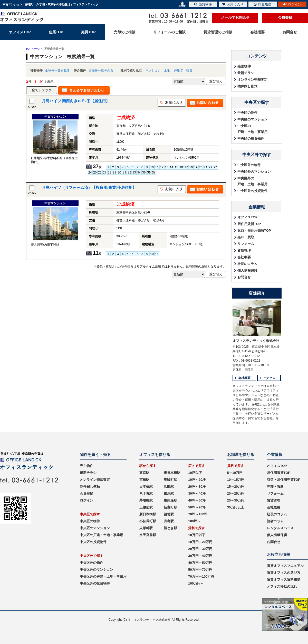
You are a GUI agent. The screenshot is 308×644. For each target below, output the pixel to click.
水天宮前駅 (148, 535)
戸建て (178, 70)
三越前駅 (146, 507)
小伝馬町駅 (148, 521)
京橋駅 (144, 480)
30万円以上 (236, 507)
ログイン (86, 500)
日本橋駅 (146, 487)
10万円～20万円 (200, 542)
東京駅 (144, 473)
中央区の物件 (247, 113)
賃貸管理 (244, 251)
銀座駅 (169, 493)
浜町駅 (169, 487)
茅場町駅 (146, 500)
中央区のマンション (252, 119)
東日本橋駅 (172, 473)
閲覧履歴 (263, 4)
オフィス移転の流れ (282, 586)
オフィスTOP (248, 217)
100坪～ (194, 521)
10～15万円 (236, 480)
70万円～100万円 (201, 576)
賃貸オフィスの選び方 (284, 573)
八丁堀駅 (146, 493)
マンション (153, 70)
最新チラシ (246, 73)
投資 (189, 70)
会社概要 (244, 257)
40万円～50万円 (200, 563)
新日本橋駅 (148, 514)
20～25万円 (236, 493)
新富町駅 (170, 507)
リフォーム (246, 244)
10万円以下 (197, 535)
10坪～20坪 (197, 480)
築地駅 (169, 514)
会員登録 (285, 17)
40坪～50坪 (197, 500)
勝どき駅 (170, 528)
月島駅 (169, 521)
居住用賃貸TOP (249, 224)
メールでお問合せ (235, 17)
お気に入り (233, 4)
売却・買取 (246, 237)
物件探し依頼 (247, 86)
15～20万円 (236, 487)
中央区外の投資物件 (252, 191)
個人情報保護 (247, 270)
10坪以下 (195, 473)
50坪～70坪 (197, 507)
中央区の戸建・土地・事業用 (252, 129)
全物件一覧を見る (57, 70)
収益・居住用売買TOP (254, 231)
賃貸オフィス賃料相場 (284, 580)
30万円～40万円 (200, 556)
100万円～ (196, 583)
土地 (167, 70)
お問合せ (244, 277)
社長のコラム (247, 264)
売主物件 (244, 66)
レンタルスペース (280, 528)
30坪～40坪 (197, 493)
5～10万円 (235, 473)
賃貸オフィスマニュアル (285, 566)
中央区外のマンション (254, 172)
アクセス (269, 378)
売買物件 (203, 4)
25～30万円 (236, 500)
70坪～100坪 (198, 514)
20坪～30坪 (197, 487)
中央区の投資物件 (251, 139)
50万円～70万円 (200, 570)
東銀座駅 (170, 500)
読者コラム (275, 521)
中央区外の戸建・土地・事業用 (252, 181)
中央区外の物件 (249, 165)
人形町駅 (146, 528)
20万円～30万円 (200, 549)
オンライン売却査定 (252, 80)
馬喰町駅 (170, 480)
